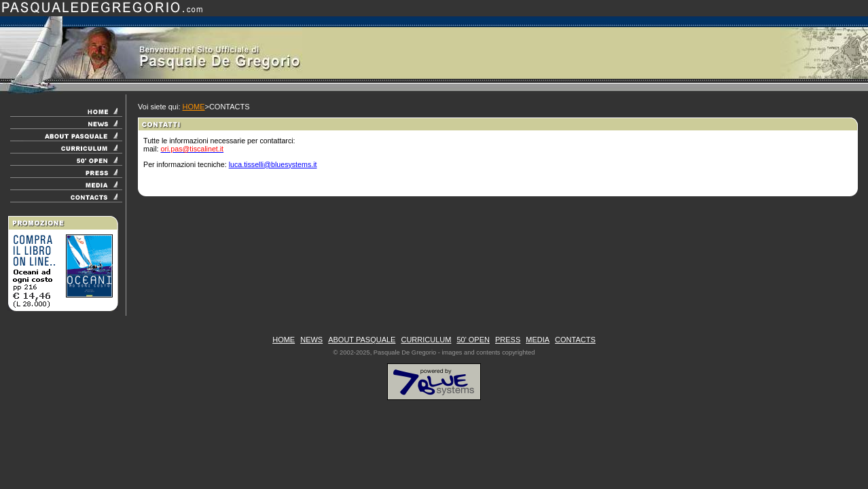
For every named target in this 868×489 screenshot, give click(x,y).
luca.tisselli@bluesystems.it (273, 164)
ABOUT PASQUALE (362, 340)
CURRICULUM (426, 340)
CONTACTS (575, 340)
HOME (194, 107)
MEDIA (538, 340)
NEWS (311, 340)
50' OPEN (473, 340)
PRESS (508, 340)
